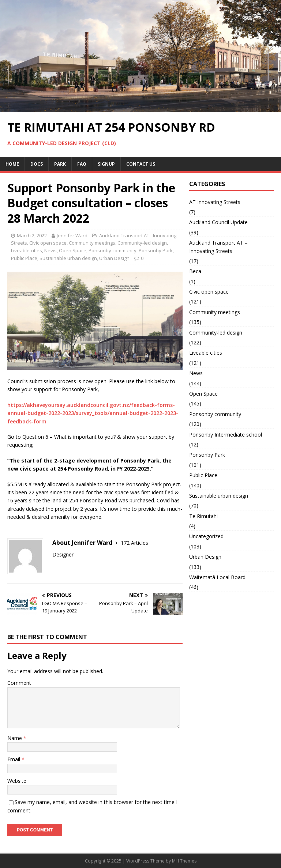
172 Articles (134, 543)
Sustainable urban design (68, 258)
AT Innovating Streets (215, 202)
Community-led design (142, 243)
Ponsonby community (113, 250)
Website (17, 781)
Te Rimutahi (203, 516)
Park (60, 164)
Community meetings (92, 243)
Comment (19, 683)
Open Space (73, 250)
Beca (195, 271)
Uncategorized (206, 536)
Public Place (24, 258)
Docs (37, 164)
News (50, 250)
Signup (106, 164)
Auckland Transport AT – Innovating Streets (218, 247)
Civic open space (48, 243)
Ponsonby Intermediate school (226, 435)
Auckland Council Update (218, 222)
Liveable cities (27, 250)
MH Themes (184, 861)
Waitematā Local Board (217, 577)
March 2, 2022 (32, 235)
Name (15, 738)
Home (12, 164)
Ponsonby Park (156, 250)
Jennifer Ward (72, 235)
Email (14, 759)
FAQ (82, 164)
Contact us (141, 164)
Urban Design (114, 258)
